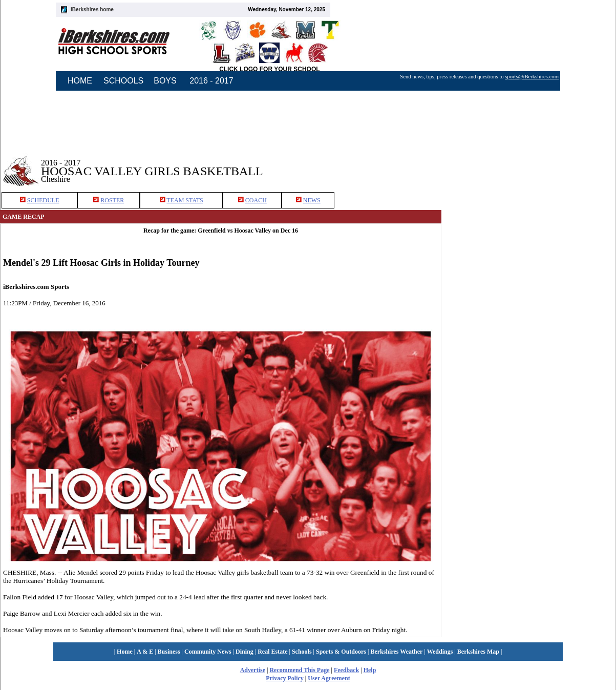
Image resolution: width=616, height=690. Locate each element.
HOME (80, 81)
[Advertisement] (529, 163)
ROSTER (112, 200)
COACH (256, 200)
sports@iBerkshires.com (532, 77)
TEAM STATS (185, 200)
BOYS (165, 81)
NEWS (312, 200)
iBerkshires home (92, 9)
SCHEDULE (43, 200)
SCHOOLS (123, 81)
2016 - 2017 (211, 81)
